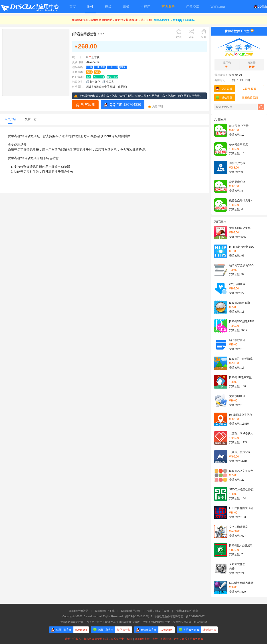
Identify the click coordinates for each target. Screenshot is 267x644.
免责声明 (158, 106)
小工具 (110, 82)
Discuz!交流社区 (79, 611)
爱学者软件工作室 (237, 31)
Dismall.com (91, 616)
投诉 (203, 37)
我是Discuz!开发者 (158, 611)
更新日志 (31, 119)
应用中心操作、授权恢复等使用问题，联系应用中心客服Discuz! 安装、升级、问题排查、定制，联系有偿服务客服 (133, 639)
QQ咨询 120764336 (125, 105)
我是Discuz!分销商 (187, 611)
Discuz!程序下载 (105, 611)
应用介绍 (10, 119)
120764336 (236, 89)
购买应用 (88, 105)
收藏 (179, 37)
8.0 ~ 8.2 (112, 77)
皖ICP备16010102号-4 (139, 616)
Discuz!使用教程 (131, 611)
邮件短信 (95, 82)
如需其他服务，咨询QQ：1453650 (175, 20)
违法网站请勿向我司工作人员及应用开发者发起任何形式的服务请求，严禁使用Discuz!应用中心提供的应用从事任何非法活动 (133, 622)
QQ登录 (260, 7)
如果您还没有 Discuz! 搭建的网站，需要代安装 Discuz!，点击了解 (112, 20)
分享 (191, 37)
